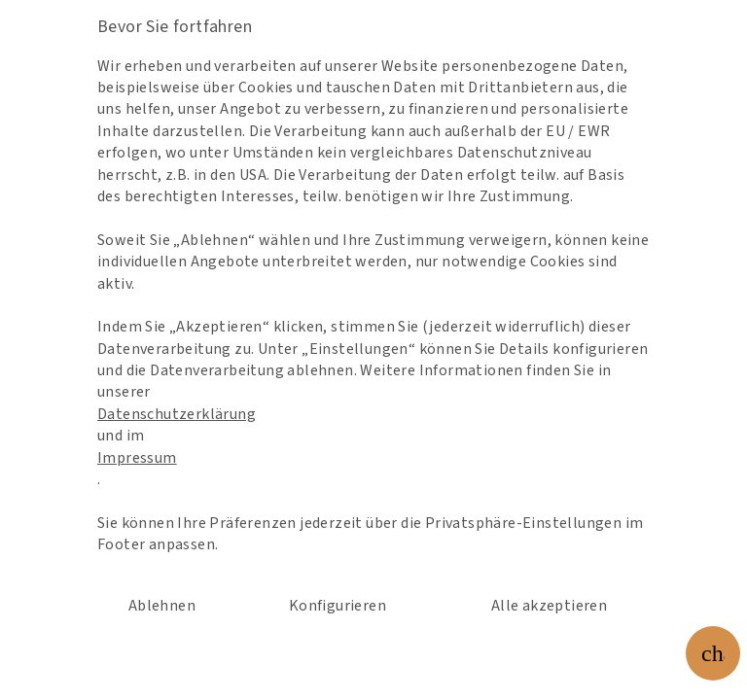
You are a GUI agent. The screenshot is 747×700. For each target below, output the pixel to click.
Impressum (169, 443)
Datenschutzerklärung (203, 406)
